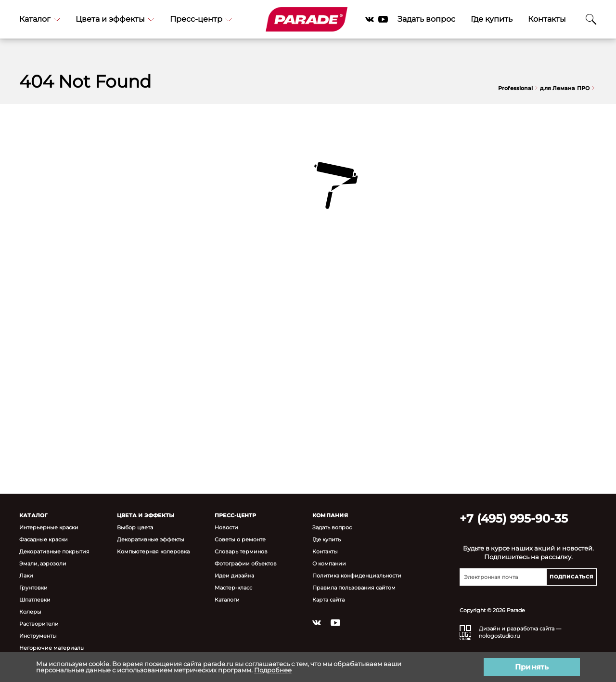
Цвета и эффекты (115, 19)
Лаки (26, 575)
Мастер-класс (233, 587)
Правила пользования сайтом (354, 587)
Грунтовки (33, 587)
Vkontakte (370, 19)
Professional (518, 88)
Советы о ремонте (240, 539)
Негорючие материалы (52, 648)
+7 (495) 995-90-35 (514, 518)
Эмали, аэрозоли (43, 563)
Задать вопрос (426, 19)
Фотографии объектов (246, 563)
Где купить (492, 19)
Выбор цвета (135, 527)
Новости (226, 527)
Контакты (547, 19)
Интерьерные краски (49, 527)
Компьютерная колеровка (153, 551)
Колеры (30, 611)
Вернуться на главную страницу (308, 287)
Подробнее (273, 670)
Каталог (40, 19)
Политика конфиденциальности (357, 575)
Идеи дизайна (234, 575)
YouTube (383, 19)
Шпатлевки (35, 599)
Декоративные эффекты (151, 539)
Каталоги (227, 599)
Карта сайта (328, 599)
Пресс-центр (201, 19)
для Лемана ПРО (567, 88)
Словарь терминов (241, 551)
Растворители (39, 623)
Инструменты (38, 636)
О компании (329, 563)
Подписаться (571, 577)
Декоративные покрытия (54, 551)
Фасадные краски (44, 539)
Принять (532, 667)
